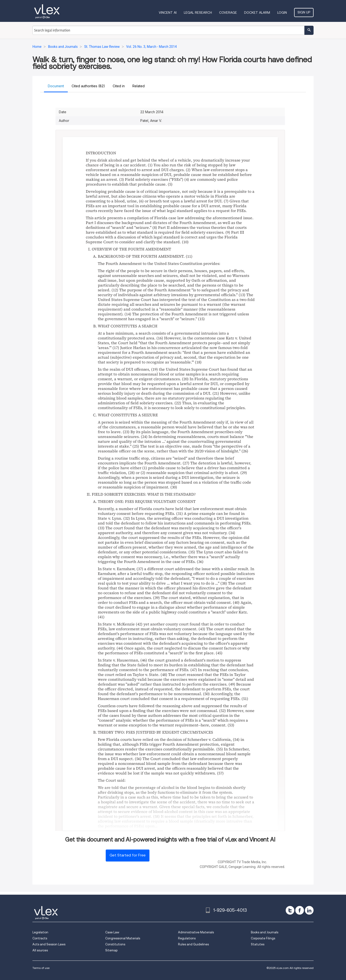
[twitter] (290, 910)
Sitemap (111, 950)
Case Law (112, 932)
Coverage (228, 12)
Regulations (187, 938)
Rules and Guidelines (193, 944)
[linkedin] (309, 910)
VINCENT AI (168, 12)
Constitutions (115, 944)
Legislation (40, 932)
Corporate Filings (263, 938)
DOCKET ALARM (257, 12)
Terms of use (41, 968)
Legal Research (198, 12)
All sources (40, 950)
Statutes (258, 944)
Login (282, 12)
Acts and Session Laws (49, 944)
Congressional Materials (123, 938)
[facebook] (300, 910)
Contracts (40, 938)
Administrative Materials (196, 932)
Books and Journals (265, 932)
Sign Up (304, 12)
